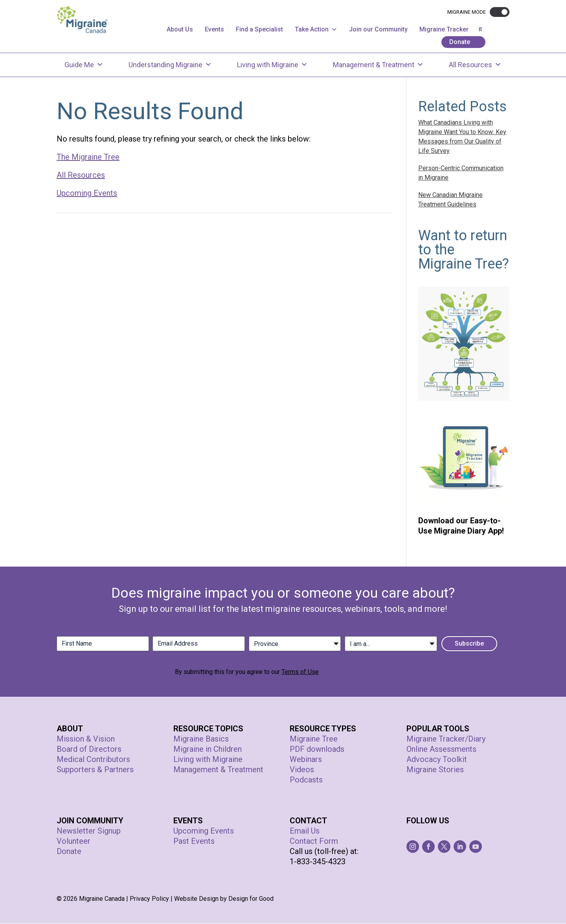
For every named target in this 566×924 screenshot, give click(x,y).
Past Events (194, 841)
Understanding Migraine (170, 65)
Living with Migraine (272, 65)
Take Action (316, 29)
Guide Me (84, 65)
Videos (302, 770)
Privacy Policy (149, 899)
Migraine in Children (208, 749)
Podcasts (306, 780)
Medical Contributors (93, 760)
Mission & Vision (86, 739)
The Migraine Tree (88, 157)
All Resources (475, 65)
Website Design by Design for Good (224, 899)
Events (214, 29)
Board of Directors (89, 749)
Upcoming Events (87, 193)
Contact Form (314, 841)
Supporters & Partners (95, 770)
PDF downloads (317, 749)
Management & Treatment (378, 65)
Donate (460, 42)
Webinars (306, 760)
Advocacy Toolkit (437, 760)
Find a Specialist (259, 29)
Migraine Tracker (444, 29)
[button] (498, 12)
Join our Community (378, 29)
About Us (180, 29)
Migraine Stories (435, 770)
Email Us (305, 831)
